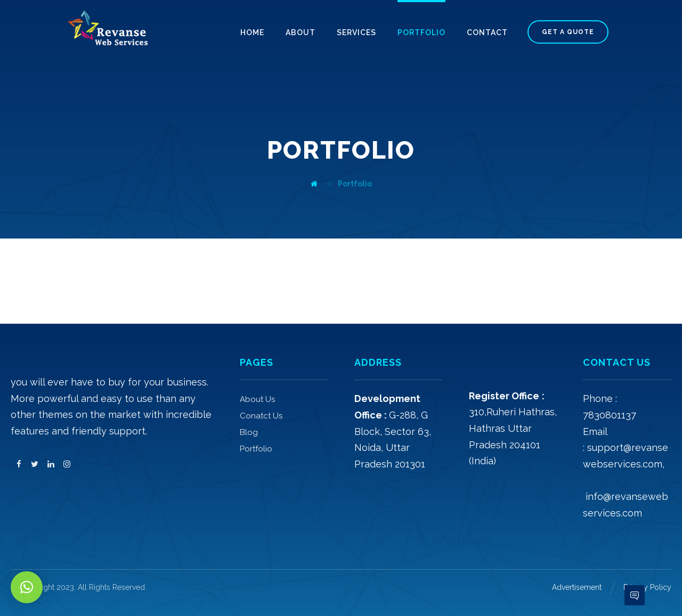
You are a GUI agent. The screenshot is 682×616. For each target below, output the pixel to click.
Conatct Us (261, 416)
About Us (257, 399)
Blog (249, 432)
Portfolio (256, 449)
